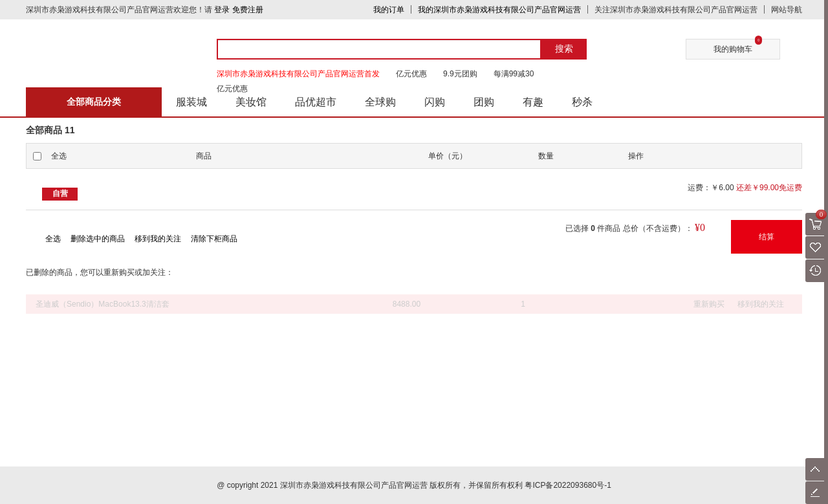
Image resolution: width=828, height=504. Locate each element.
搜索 (564, 49)
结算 (767, 237)
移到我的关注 (158, 239)
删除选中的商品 (98, 239)
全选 (53, 239)
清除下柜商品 (214, 239)
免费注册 (248, 10)
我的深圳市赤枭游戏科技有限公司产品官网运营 (499, 10)
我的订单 (389, 10)
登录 (222, 10)
